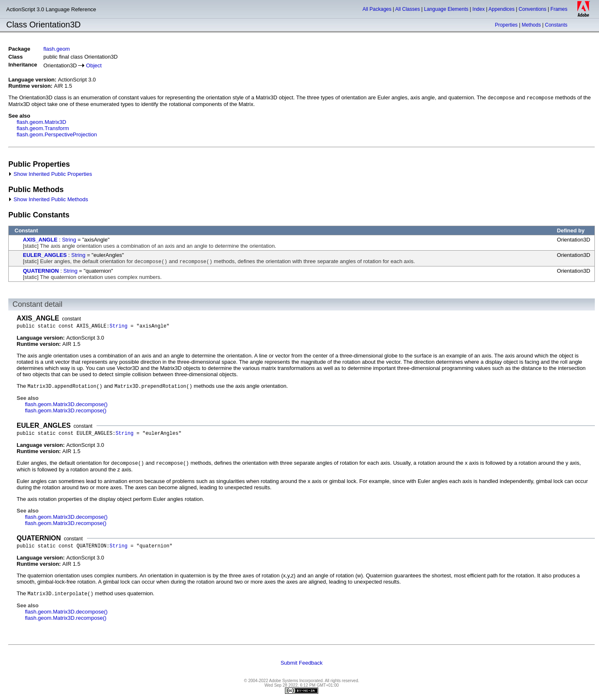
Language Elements (446, 9)
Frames (559, 9)
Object (94, 65)
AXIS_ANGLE (40, 240)
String (69, 240)
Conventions (533, 9)
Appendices (501, 9)
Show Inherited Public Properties (50, 174)
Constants (556, 25)
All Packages (377, 9)
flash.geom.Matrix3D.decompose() (66, 404)
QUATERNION (41, 271)
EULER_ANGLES (45, 255)
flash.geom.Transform (43, 128)
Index (479, 9)
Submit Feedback (301, 663)
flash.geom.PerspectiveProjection (57, 134)
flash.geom (57, 49)
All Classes (407, 9)
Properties (506, 25)
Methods (531, 25)
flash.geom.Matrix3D (41, 122)
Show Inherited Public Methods (48, 199)
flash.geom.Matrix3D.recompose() (66, 410)
